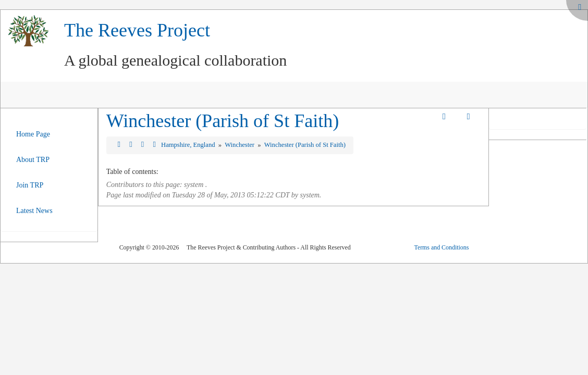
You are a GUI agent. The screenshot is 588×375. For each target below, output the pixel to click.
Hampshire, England (189, 145)
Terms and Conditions (441, 247)
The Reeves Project (137, 30)
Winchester (240, 145)
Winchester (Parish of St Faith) (223, 121)
